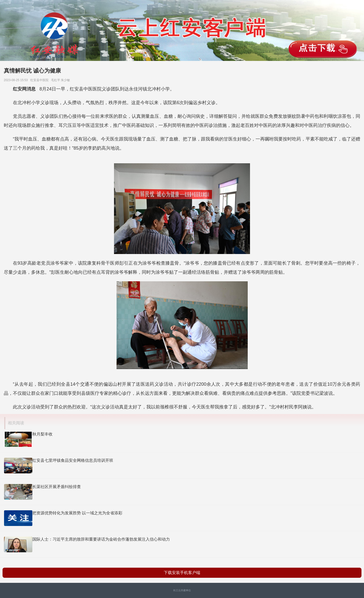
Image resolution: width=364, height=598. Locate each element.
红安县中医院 (40, 80)
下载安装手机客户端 (182, 573)
